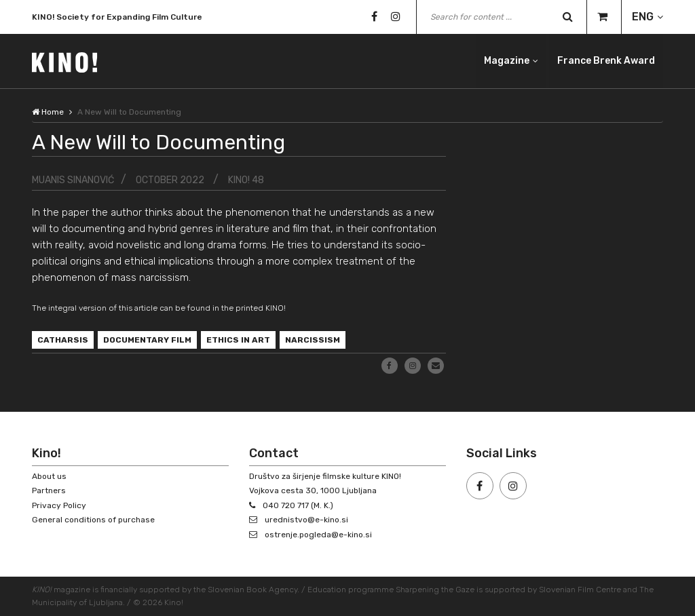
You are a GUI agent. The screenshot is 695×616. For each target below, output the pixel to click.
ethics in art (238, 340)
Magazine (507, 61)
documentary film (147, 340)
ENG (643, 17)
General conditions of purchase (93, 520)
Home (48, 112)
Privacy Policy (59, 505)
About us (49, 476)
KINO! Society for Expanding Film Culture (117, 18)
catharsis (63, 340)
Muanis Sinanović (73, 180)
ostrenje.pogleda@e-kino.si (318, 535)
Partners (49, 490)
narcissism (313, 340)
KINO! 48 (246, 180)
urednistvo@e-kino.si (306, 520)
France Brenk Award (606, 61)
